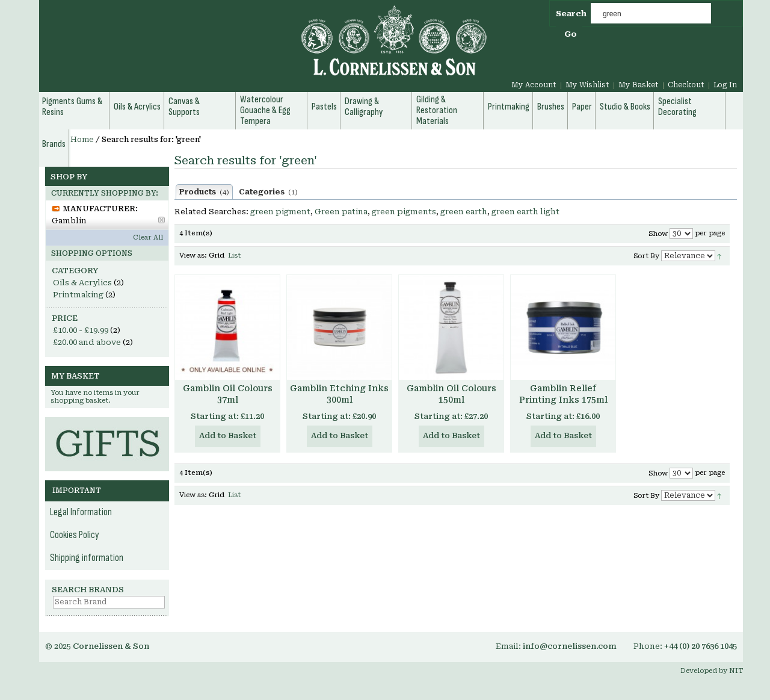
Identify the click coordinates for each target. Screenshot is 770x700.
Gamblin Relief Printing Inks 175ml (563, 394)
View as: (193, 256)
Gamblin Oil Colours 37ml (228, 394)
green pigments (404, 212)
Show (658, 234)
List (234, 256)
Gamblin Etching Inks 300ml (339, 394)
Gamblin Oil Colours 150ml (451, 394)
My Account (534, 85)
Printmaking (78, 295)
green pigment (280, 212)
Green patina (341, 212)
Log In (725, 85)
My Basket (639, 85)
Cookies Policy (75, 535)
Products (204, 192)
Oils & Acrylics (82, 283)
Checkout (686, 85)
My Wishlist (587, 85)
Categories (268, 192)
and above (87, 342)
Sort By (646, 256)
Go (571, 34)
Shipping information (87, 558)
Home (82, 140)
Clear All (148, 237)
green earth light (525, 212)
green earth (464, 212)
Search (571, 14)
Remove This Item (162, 220)
